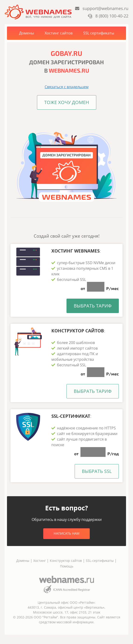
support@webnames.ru (102, 8)
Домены (27, 33)
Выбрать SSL (97, 471)
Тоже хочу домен (67, 102)
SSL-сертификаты (100, 561)
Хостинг (40, 561)
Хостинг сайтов (59, 33)
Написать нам (67, 533)
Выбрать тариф (93, 306)
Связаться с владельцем (67, 87)
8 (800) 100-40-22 (108, 16)
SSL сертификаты (99, 33)
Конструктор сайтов (66, 561)
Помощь (67, 566)
